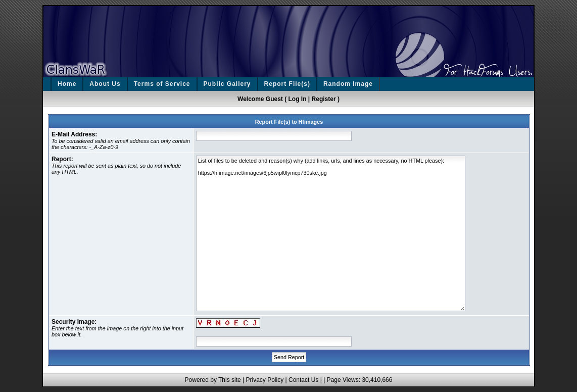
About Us (105, 84)
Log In (298, 99)
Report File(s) (287, 84)
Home (67, 84)
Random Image (348, 84)
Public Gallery (227, 84)
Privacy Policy (265, 380)
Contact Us (303, 380)
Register (324, 99)
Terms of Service (162, 84)
